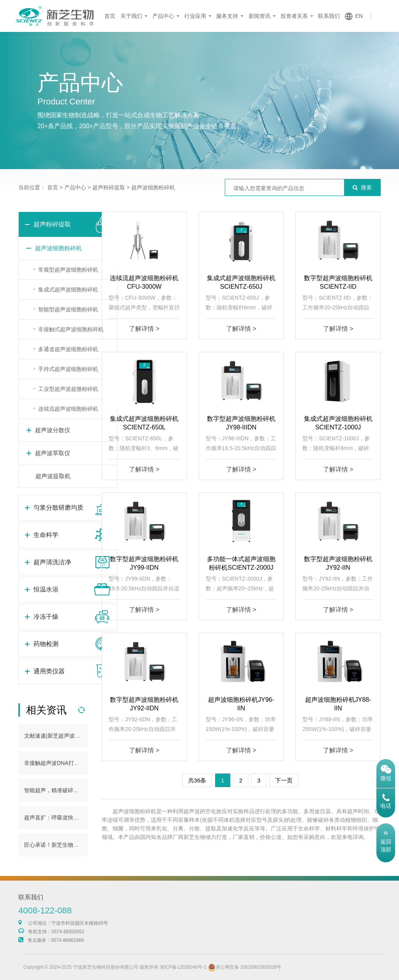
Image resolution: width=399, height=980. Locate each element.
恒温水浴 (224, 158)
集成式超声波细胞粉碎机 (68, 290)
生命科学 (125, 158)
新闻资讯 (260, 16)
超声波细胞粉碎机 (153, 187)
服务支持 (227, 16)
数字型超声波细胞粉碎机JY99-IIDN (144, 563)
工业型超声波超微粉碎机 (68, 389)
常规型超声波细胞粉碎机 (68, 270)
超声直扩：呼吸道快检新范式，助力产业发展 (79, 818)
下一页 (284, 780)
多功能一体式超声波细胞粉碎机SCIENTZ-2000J (241, 563)
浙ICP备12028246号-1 (198, 967)
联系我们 (329, 16)
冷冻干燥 (274, 158)
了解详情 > (144, 329)
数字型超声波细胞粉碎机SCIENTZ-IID (338, 282)
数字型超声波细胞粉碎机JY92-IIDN (144, 704)
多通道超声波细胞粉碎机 (68, 349)
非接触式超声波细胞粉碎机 (71, 329)
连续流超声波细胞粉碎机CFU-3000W (144, 282)
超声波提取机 (53, 476)
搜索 (362, 187)
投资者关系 (294, 16)
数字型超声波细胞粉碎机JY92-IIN (338, 563)
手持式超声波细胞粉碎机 (68, 369)
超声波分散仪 (53, 430)
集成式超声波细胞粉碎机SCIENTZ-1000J (338, 423)
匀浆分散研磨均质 (75, 158)
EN (359, 16)
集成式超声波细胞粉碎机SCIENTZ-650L (144, 423)
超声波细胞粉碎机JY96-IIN (241, 704)
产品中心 (163, 16)
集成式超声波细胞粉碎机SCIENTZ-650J (241, 282)
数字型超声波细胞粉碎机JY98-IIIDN (241, 423)
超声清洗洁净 (175, 158)
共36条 (197, 780)
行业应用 (195, 16)
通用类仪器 (374, 158)
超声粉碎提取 (25, 158)
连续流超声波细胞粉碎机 (68, 409)
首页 (110, 16)
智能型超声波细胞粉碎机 (68, 309)
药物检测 (324, 158)
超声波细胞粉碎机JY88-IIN (338, 704)
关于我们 (131, 16)
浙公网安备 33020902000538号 (260, 967)
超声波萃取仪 (53, 453)
